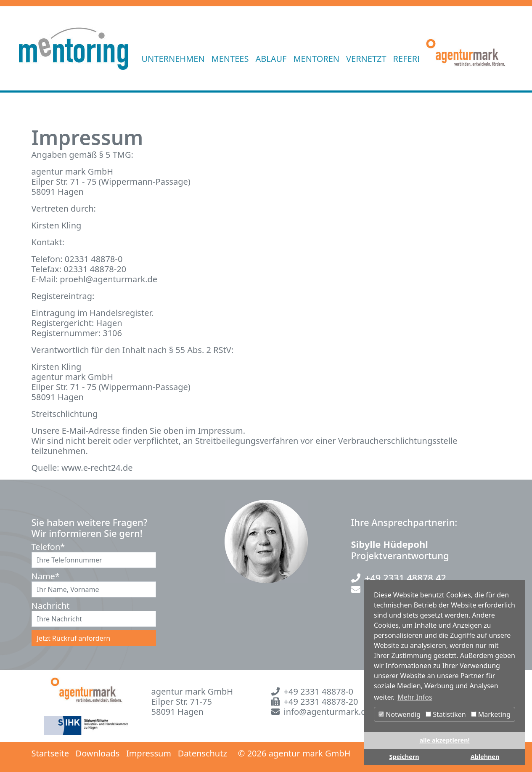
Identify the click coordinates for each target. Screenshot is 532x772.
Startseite (50, 753)
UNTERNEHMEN (173, 59)
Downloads (98, 753)
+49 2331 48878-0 (319, 691)
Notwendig (400, 714)
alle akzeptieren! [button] (444, 740)
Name (44, 576)
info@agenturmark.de (327, 712)
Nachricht (44, 606)
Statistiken (446, 714)
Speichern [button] (404, 757)
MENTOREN (316, 59)
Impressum (149, 753)
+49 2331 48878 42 (406, 578)
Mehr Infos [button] (415, 697)
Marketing (491, 714)
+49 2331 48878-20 (321, 702)
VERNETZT (366, 59)
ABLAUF (271, 59)
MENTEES (230, 59)
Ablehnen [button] (485, 757)
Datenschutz (202, 753)
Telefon (44, 547)
